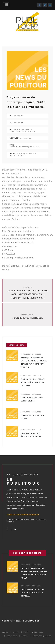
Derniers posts (16, 345)
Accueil (5, 632)
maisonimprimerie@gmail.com (25, 147)
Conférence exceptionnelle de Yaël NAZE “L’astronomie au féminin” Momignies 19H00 (27, 294)
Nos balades (12, 636)
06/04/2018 (18, 123)
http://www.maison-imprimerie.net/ (23, 155)
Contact (25, 636)
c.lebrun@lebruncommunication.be (23, 515)
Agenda (16, 632)
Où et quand (38, 632)
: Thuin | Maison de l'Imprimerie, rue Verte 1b (23, 130)
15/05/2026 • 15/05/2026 (31, 376)
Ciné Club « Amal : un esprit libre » (32, 399)
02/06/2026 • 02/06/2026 (31, 430)
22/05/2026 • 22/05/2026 (31, 394)
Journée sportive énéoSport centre (31, 435)
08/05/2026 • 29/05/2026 (31, 354)
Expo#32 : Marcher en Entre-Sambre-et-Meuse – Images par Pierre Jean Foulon (35, 362)
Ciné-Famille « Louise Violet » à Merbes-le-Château (32, 382)
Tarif (26, 632)
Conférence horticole (28, 318)
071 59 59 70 (26, 138)
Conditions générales (42, 636)
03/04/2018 (18, 116)
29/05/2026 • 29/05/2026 (31, 412)
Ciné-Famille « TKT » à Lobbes (32, 417)
